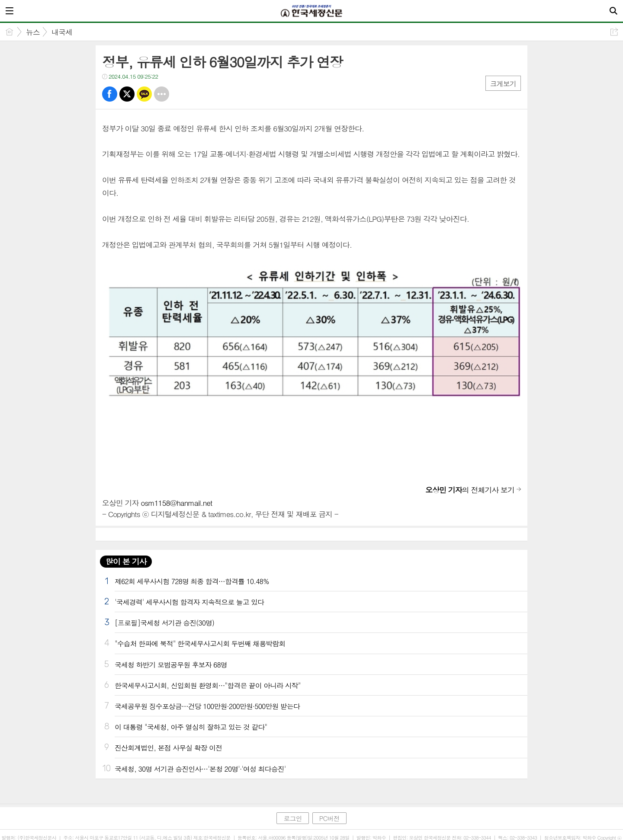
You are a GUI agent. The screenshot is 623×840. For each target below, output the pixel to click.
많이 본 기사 (126, 561)
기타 (162, 94)
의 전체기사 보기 (470, 490)
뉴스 (33, 32)
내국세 (62, 32)
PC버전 (329, 818)
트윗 (127, 94)
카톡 (144, 94)
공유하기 (614, 32)
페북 (110, 94)
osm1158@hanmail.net (176, 503)
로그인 (292, 818)
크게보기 (503, 84)
